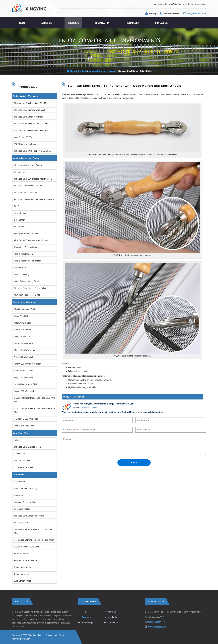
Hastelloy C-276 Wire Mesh (26, 419)
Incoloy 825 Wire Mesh (24, 391)
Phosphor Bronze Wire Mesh (27, 560)
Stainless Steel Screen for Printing (29, 516)
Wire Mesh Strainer (23, 461)
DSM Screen (20, 482)
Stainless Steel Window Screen (28, 186)
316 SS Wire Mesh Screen (26, 144)
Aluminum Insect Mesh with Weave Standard (34, 199)
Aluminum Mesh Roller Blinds (27, 295)
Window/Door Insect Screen (102, 71)
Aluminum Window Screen (26, 193)
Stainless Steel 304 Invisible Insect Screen (33, 179)
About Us (47, 23)
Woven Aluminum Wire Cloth (27, 547)
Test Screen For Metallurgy (26, 489)
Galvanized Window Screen (26, 247)
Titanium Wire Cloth (23, 323)
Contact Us (161, 23)
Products (73, 23)
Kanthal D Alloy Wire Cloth (26, 384)
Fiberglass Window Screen (26, 234)
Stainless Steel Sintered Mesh (27, 447)
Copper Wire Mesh (22, 567)
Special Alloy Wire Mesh (25, 302)
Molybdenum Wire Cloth (25, 309)
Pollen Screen (20, 213)
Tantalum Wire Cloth (23, 330)
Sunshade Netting (22, 509)
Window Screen (21, 268)
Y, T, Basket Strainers (24, 467)
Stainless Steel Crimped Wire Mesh (30, 110)
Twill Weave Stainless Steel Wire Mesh (31, 130)
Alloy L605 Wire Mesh (24, 378)
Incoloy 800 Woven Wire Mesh (28, 364)
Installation (102, 23)
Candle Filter (20, 454)
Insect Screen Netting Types (27, 281)
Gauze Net (19, 495)
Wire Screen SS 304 (23, 137)
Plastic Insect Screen (23, 254)
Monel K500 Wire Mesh (25, 350)
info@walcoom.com (196, 14)
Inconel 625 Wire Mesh (24, 426)
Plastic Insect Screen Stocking (28, 261)
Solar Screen (20, 227)
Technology (132, 23)
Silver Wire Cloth (22, 316)
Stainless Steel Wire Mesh (25, 96)
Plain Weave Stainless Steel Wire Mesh (32, 103)
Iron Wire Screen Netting (25, 502)
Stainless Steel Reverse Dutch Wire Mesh (33, 124)
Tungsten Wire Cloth (23, 337)
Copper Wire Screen (23, 574)
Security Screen (21, 172)
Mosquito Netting (22, 274)
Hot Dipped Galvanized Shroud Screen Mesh (34, 540)
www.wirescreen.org (157, 627)
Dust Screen (20, 220)
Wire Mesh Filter (21, 433)
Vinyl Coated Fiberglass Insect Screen (31, 240)
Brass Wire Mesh (22, 554)
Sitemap (153, 14)
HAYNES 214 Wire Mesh (25, 371)
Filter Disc (19, 440)
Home (22, 23)
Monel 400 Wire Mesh (24, 343)
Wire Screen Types (23, 581)
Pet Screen (19, 206)
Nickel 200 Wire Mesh (24, 357)
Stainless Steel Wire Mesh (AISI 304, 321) (33, 151)
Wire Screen (19, 475)
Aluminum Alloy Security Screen (28, 165)
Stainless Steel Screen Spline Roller (30, 288)
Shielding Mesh (21, 523)
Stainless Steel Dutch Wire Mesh (29, 117)
